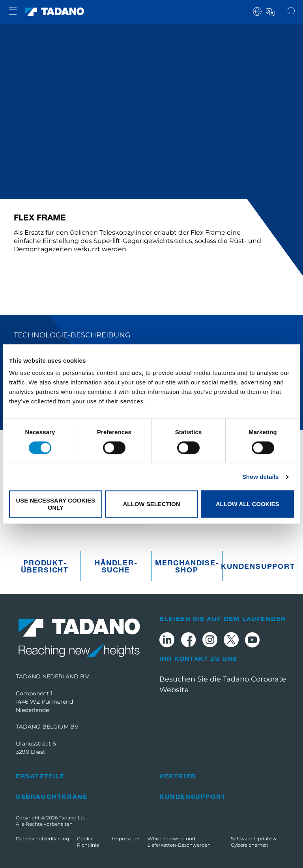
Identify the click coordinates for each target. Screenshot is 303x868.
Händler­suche (116, 566)
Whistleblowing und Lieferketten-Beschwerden (179, 842)
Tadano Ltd (73, 818)
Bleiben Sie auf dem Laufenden (223, 619)
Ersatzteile (40, 776)
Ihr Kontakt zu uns (198, 659)
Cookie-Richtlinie (88, 842)
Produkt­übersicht (45, 566)
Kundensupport (258, 566)
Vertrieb (178, 776)
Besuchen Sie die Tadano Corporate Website (223, 684)
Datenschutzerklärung (42, 839)
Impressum (126, 839)
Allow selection (151, 504)
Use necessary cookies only (55, 504)
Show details (261, 477)
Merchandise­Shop (187, 566)
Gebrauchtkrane (51, 796)
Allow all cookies (248, 504)
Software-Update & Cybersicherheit (253, 842)
